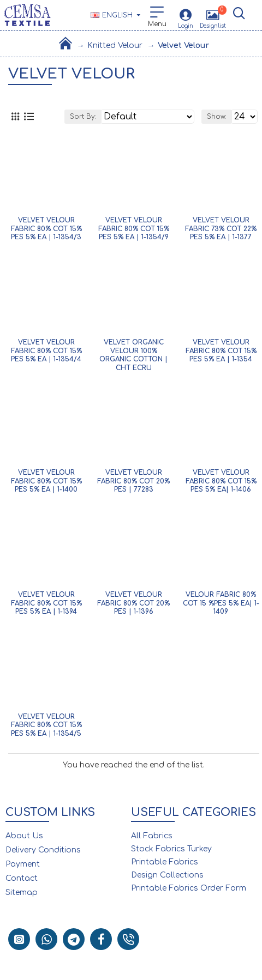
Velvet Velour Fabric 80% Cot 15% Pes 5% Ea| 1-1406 (221, 481)
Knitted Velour (115, 46)
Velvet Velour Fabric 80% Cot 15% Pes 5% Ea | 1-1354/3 (46, 229)
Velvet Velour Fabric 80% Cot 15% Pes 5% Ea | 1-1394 (46, 603)
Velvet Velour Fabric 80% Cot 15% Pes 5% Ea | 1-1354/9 (134, 229)
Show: (217, 117)
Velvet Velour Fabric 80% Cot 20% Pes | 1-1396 (133, 603)
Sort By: (83, 117)
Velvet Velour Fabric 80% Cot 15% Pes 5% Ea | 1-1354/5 (46, 725)
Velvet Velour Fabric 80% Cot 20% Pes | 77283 (133, 481)
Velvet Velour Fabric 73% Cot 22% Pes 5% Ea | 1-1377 (221, 229)
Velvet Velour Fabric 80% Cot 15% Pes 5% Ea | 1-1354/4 (46, 351)
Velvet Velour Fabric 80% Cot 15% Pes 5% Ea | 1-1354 (221, 351)
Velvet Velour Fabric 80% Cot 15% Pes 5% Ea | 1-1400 (46, 481)
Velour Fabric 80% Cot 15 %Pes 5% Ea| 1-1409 (221, 603)
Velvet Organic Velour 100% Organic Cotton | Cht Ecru (133, 355)
